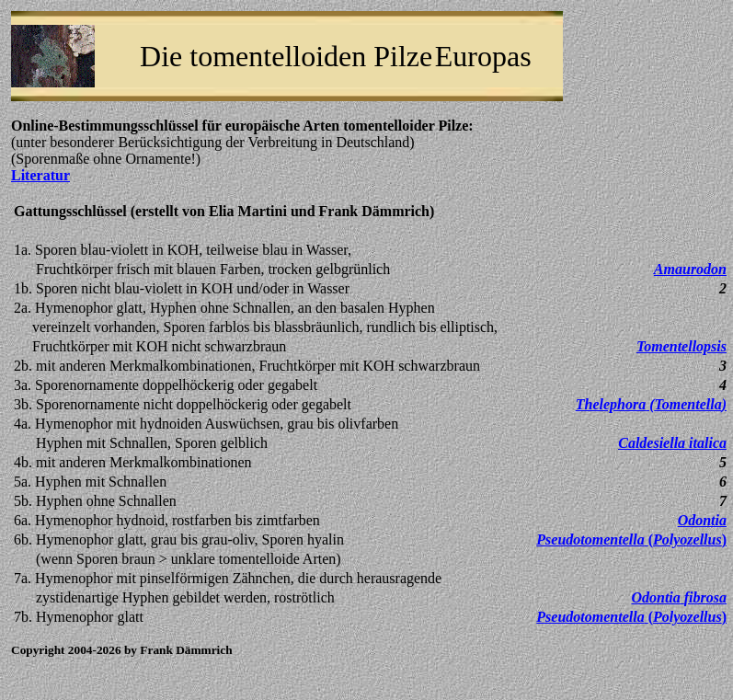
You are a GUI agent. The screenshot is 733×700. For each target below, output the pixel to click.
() (651, 404)
